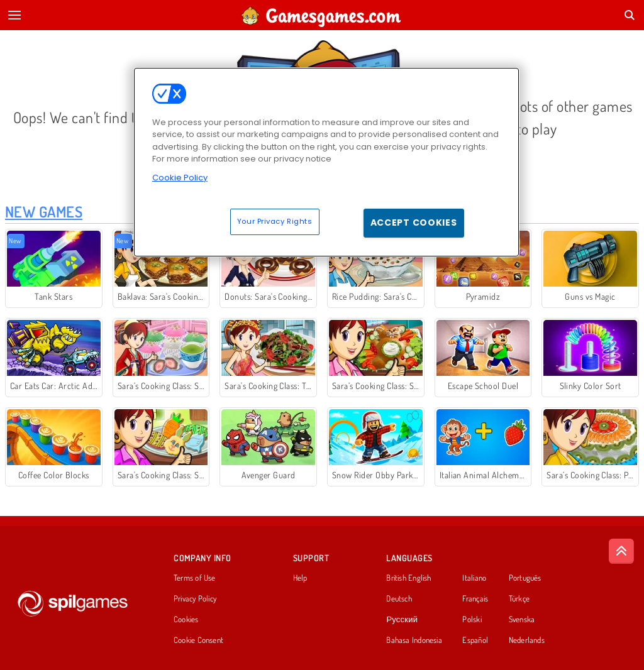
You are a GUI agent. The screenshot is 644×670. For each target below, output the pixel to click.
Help (300, 578)
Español (475, 640)
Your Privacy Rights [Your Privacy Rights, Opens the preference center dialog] (275, 221)
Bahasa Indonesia (414, 640)
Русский (402, 620)
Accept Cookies (414, 222)
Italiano (474, 578)
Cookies (186, 620)
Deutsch (399, 599)
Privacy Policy (195, 599)
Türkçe (519, 599)
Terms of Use (195, 578)
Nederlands (527, 640)
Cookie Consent (198, 640)
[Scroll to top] (621, 551)
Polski (472, 620)
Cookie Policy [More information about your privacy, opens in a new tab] (180, 178)
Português (525, 578)
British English (408, 578)
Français (475, 599)
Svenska (522, 620)
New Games (44, 211)
